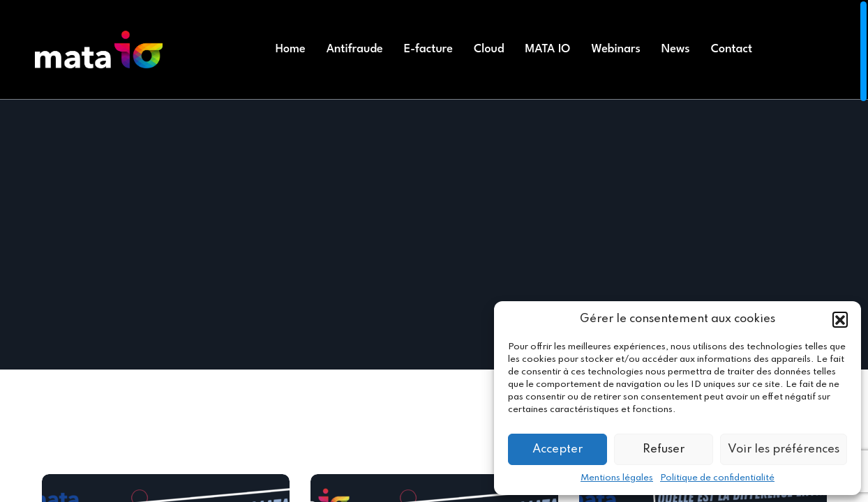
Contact (732, 49)
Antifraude (355, 49)
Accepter (558, 449)
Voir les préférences (784, 449)
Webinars (615, 49)
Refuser (664, 449)
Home (291, 49)
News (676, 49)
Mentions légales (617, 478)
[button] (840, 319)
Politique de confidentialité (717, 478)
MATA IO (548, 49)
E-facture (428, 49)
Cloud (489, 49)
